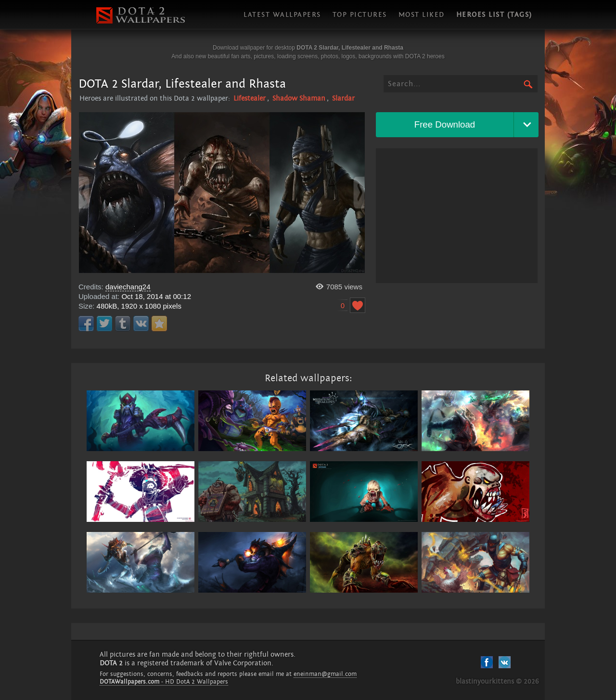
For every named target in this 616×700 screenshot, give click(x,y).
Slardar (343, 98)
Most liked (422, 15)
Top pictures (360, 15)
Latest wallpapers (282, 15)
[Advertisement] (457, 216)
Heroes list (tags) (494, 15)
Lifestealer (250, 98)
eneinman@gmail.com (325, 674)
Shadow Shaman (299, 98)
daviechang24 (128, 287)
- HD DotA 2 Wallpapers (164, 682)
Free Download (445, 124)
